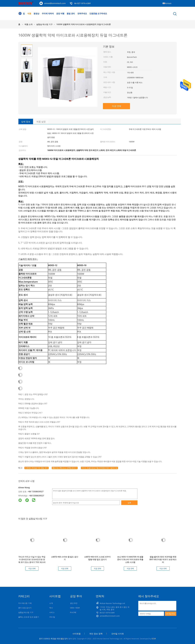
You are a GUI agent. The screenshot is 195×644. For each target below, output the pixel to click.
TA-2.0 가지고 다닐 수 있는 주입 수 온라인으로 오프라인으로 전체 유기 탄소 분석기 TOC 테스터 (32, 559)
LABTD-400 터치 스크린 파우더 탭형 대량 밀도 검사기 (98, 558)
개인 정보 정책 (96, 634)
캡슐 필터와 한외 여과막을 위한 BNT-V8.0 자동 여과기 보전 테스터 (163, 559)
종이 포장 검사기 (25, 608)
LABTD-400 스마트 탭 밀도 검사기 (65, 558)
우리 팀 (52, 617)
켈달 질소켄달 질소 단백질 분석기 (65, 468)
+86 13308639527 (36, 492)
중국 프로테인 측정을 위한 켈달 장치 (53, 639)
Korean (168, 3)
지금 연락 (116, 106)
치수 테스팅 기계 (25, 603)
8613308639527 (37, 496)
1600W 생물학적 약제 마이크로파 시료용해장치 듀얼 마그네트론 (84, 24)
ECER (154, 639)
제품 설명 (41, 122)
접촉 (129, 503)
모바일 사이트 (118, 634)
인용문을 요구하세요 (98, 13)
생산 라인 (74, 603)
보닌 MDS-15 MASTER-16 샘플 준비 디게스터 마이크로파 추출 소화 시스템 (130, 559)
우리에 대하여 (48, 13)
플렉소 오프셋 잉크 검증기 (29, 617)
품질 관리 (71, 13)
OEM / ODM (75, 608)
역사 (51, 608)
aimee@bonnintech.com (55, 3)
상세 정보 (26, 122)
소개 (51, 603)
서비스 (52, 612)
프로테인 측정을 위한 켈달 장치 (36, 468)
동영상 (36, 13)
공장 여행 (60, 13)
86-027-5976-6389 (82, 3)
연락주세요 (82, 13)
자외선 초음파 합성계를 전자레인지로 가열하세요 (99, 468)
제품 (29, 13)
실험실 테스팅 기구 (26, 612)
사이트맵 (77, 634)
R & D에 (73, 612)
